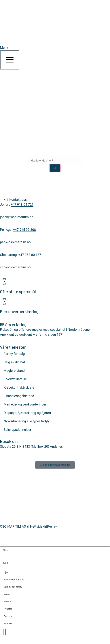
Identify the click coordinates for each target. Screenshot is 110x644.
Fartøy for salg (14, 354)
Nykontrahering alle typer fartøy (27, 421)
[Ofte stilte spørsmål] (5, 282)
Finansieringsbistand (19, 396)
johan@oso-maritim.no (17, 217)
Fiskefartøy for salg (14, 580)
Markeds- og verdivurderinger (25, 404)
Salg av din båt (14, 362)
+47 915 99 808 (25, 230)
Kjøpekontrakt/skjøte (19, 387)
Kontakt (8, 624)
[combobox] (55, 550)
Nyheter (8, 609)
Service (7, 602)
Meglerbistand (14, 371)
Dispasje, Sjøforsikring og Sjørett (27, 413)
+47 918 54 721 (22, 204)
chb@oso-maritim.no (15, 267)
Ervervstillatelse (15, 379)
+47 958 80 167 (30, 255)
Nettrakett (65, 526)
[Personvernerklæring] (5, 302)
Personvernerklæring (19, 311)
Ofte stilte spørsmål (18, 291)
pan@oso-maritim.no (15, 242)
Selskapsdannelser (17, 430)
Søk (55, 168)
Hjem (6, 572)
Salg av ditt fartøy (13, 587)
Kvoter (7, 594)
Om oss (8, 616)
